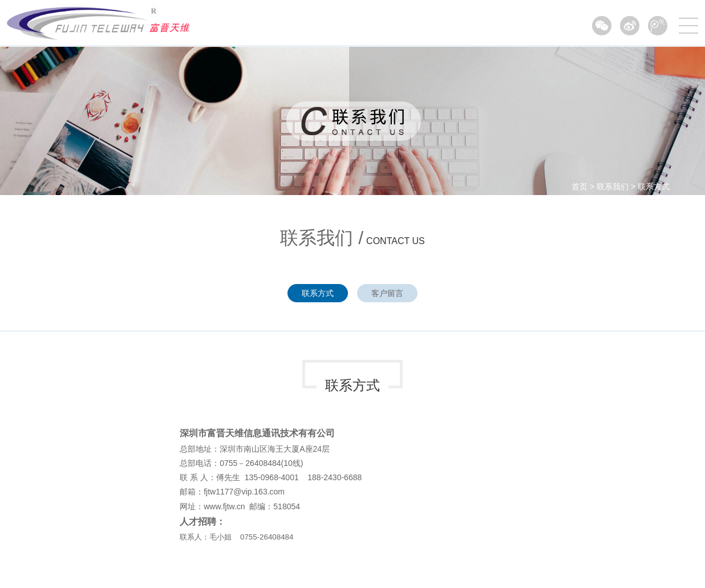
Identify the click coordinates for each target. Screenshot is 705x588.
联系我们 (613, 186)
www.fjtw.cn (224, 506)
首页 (580, 186)
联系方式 (654, 186)
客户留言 (387, 293)
